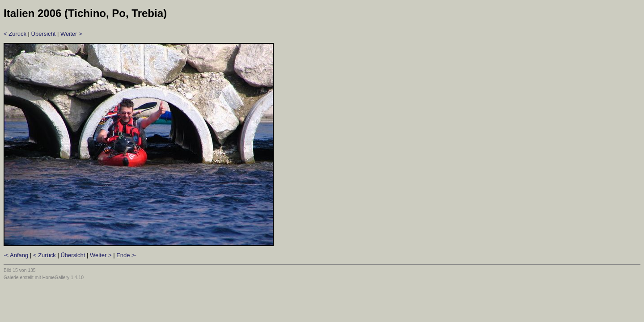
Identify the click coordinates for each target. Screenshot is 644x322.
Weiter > (71, 34)
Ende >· (126, 255)
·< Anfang (16, 255)
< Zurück (15, 34)
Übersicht (44, 34)
